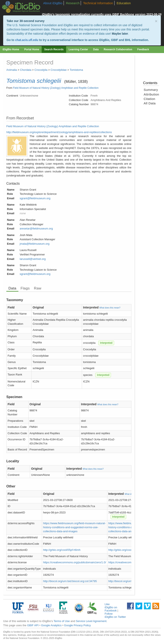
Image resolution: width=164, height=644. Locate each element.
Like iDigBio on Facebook (111, 607)
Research (73, 3)
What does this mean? (110, 308)
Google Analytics (51, 625)
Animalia (12, 70)
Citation (150, 99)
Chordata (26, 70)
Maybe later (120, 34)
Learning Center (78, 49)
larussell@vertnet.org (33, 259)
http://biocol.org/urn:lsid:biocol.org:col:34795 (70, 581)
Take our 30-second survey (25, 21)
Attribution (151, 94)
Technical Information (98, 3)
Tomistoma (76, 70)
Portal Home (32, 49)
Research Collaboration (118, 49)
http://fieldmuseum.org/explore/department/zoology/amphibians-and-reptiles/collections (59, 132)
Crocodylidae (59, 70)
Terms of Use (62, 621)
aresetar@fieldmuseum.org (36, 229)
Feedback (143, 49)
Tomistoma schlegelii (34, 81)
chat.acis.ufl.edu (27, 40)
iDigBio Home (11, 49)
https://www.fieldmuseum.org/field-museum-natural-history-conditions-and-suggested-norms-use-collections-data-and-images (74, 527)
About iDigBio (53, 3)
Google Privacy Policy (77, 625)
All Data (150, 103)
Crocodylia (41, 70)
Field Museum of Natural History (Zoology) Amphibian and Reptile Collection (56, 88)
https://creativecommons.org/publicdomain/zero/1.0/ (75, 562)
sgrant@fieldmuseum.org (35, 198)
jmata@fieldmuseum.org (35, 244)
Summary (151, 90)
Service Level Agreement (91, 621)
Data (96, 49)
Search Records (54, 49)
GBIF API (33, 625)
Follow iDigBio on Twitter (115, 615)
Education (124, 3)
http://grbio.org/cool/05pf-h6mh (62, 550)
